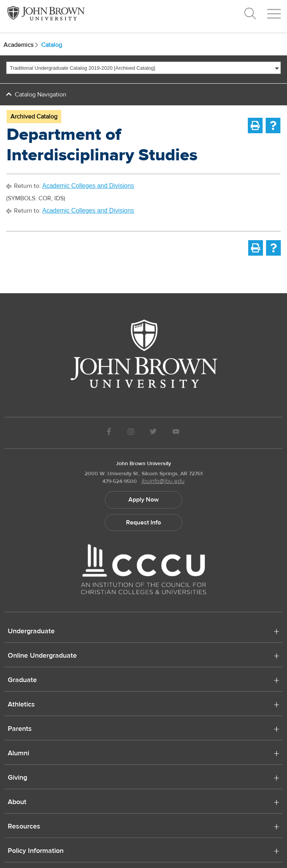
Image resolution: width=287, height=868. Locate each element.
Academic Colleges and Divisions (88, 186)
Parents (20, 729)
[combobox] (143, 68)
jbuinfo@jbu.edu (163, 481)
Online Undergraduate (42, 656)
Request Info (143, 523)
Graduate (22, 681)
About (17, 803)
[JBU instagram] (131, 433)
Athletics (21, 705)
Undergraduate (31, 632)
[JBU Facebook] (109, 433)
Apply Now (143, 500)
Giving (17, 778)
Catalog (52, 45)
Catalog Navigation (41, 95)
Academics (22, 45)
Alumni (18, 754)
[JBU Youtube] (176, 433)
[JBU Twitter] (153, 433)
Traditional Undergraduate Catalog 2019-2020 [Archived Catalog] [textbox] (83, 68)
